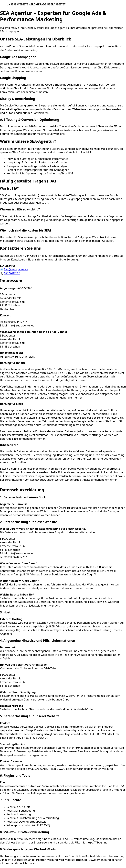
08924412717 (12, 273)
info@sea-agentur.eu (16, 269)
